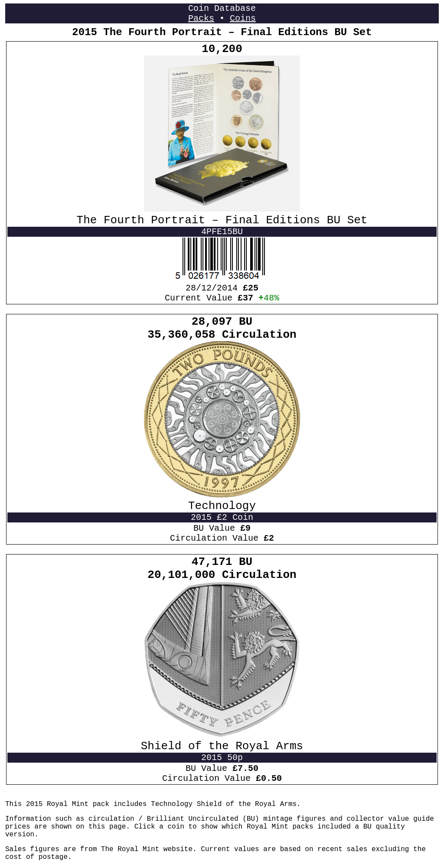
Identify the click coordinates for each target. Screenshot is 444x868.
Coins (243, 18)
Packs (201, 18)
